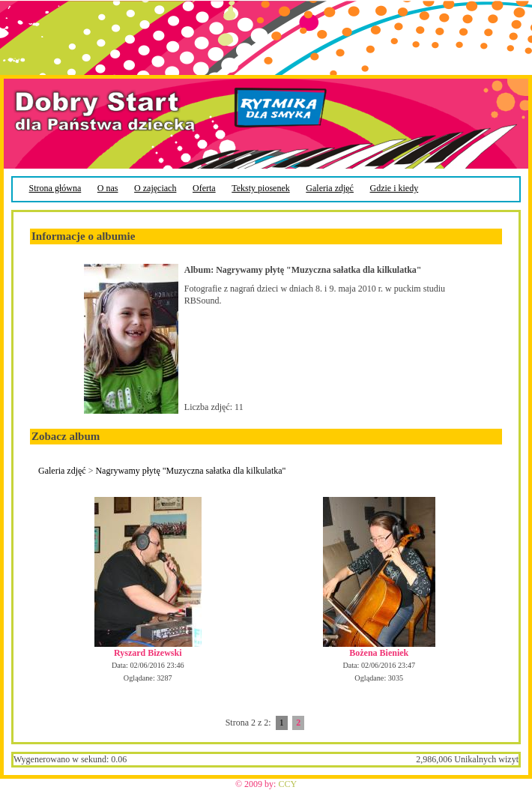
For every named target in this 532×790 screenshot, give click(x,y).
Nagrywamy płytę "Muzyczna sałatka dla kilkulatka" (190, 471)
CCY (287, 784)
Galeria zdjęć (62, 471)
